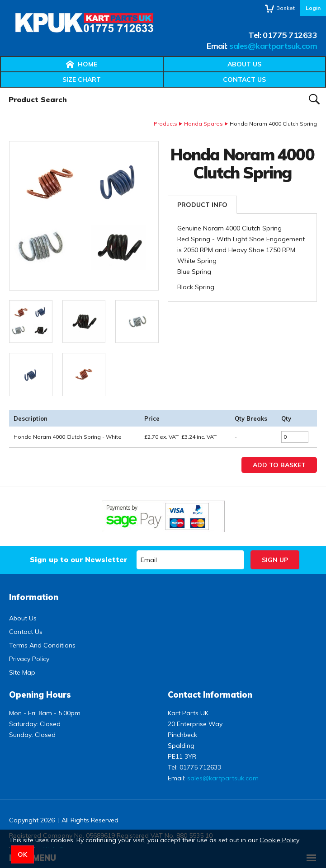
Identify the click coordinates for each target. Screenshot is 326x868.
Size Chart (82, 80)
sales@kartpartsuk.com (273, 46)
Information (34, 597)
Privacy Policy (29, 659)
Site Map (22, 672)
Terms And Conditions (42, 645)
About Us (244, 64)
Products (165, 124)
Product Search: (0, 88)
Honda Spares (203, 124)
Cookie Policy (279, 840)
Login (313, 8)
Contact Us (244, 80)
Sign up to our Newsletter (78, 559)
